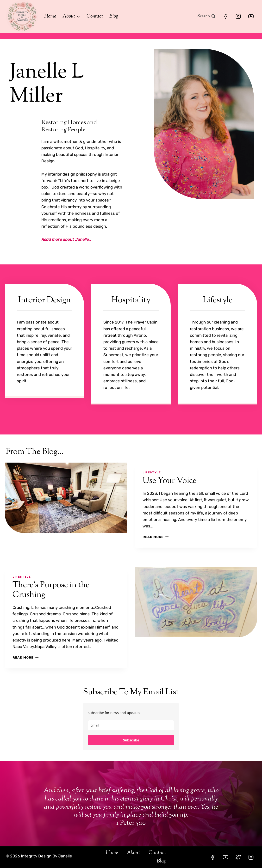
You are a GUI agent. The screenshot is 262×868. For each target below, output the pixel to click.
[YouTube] (251, 16)
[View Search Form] (206, 16)
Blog (114, 16)
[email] (131, 725)
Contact (95, 16)
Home (50, 16)
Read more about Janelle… (66, 239)
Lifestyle (152, 472)
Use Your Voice (169, 481)
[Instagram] (238, 16)
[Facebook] (225, 16)
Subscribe (131, 740)
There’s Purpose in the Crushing (51, 590)
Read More (156, 537)
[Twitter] (238, 857)
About (133, 853)
